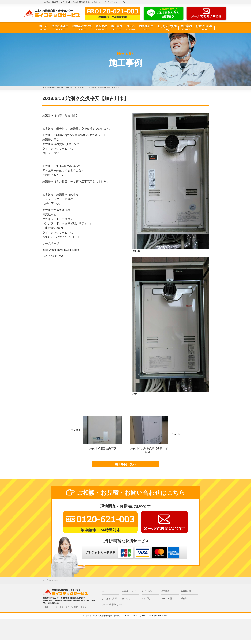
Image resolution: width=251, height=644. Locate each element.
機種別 (184, 602)
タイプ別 (146, 602)
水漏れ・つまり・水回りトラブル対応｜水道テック (67, 611)
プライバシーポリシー (56, 584)
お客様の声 (146, 28)
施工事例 (117, 28)
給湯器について (82, 28)
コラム (131, 28)
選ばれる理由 (60, 28)
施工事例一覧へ (126, 466)
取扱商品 (101, 28)
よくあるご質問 (167, 28)
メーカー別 (166, 602)
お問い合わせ (204, 28)
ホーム (43, 28)
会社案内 (186, 28)
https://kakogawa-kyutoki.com (61, 250)
